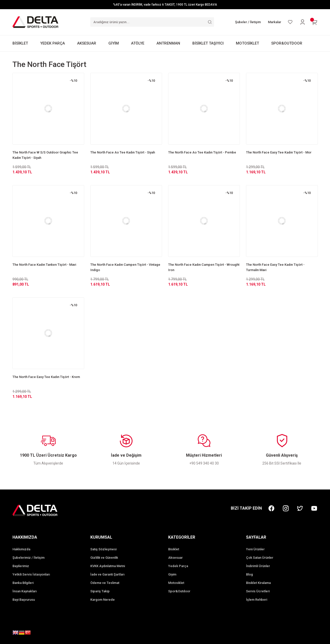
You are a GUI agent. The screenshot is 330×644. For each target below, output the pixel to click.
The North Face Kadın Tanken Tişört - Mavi (44, 265)
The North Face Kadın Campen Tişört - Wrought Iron (204, 267)
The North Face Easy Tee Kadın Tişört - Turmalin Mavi (275, 267)
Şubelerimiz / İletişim (28, 558)
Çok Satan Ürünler (260, 558)
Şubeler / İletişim (248, 22)
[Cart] (315, 22)
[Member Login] (303, 22)
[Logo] (35, 22)
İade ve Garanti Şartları (107, 574)
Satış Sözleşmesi (103, 549)
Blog (249, 574)
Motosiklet (176, 583)
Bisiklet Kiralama (258, 583)
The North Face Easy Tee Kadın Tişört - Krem (46, 377)
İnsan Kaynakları (25, 591)
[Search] (152, 22)
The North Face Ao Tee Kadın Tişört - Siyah (123, 152)
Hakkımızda (21, 549)
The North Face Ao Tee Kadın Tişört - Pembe (202, 152)
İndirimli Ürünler (258, 566)
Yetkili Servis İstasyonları (31, 574)
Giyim (172, 574)
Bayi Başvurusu (24, 600)
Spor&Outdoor (179, 591)
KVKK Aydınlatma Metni (108, 566)
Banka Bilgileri (23, 583)
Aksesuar (175, 558)
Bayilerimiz (21, 566)
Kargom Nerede (103, 600)
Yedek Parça (178, 566)
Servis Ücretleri (258, 591)
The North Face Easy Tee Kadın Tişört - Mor (279, 152)
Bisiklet (174, 549)
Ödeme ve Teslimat (105, 583)
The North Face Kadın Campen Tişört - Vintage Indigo (125, 267)
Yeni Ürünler (255, 549)
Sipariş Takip (100, 591)
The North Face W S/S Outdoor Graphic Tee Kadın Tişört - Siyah (45, 155)
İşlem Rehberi (257, 600)
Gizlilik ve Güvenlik (104, 558)
